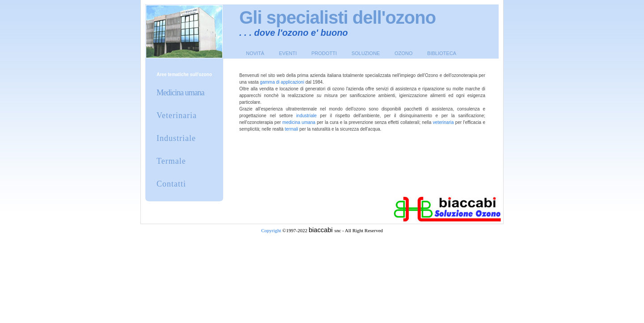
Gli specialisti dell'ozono (337, 17)
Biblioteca (442, 53)
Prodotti (324, 53)
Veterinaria (177, 115)
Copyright (271, 230)
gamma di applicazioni (282, 82)
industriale (306, 116)
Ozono (403, 53)
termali (292, 129)
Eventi (288, 53)
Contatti (171, 184)
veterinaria (443, 122)
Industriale (176, 138)
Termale (171, 161)
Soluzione (366, 53)
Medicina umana (180, 93)
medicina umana (299, 122)
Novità (255, 53)
